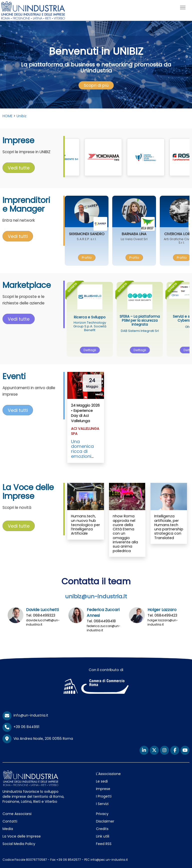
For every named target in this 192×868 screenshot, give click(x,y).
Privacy (102, 814)
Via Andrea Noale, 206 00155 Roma (38, 739)
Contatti (10, 821)
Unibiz (21, 116)
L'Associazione (108, 774)
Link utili (103, 836)
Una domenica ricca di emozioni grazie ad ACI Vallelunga (83, 456)
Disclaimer (105, 821)
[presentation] (96, 85)
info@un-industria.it (25, 715)
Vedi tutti (18, 236)
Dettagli (101, 350)
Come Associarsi (17, 814)
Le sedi (102, 781)
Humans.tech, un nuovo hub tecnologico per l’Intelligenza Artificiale (85, 525)
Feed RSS (104, 844)
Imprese (103, 789)
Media (8, 829)
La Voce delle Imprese (22, 836)
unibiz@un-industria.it (96, 596)
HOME (7, 116)
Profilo (95, 258)
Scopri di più (96, 85)
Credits (102, 829)
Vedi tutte (19, 168)
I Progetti (104, 796)
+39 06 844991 (21, 727)
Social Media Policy (19, 844)
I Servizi (102, 804)
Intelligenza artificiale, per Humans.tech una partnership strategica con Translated (169, 527)
